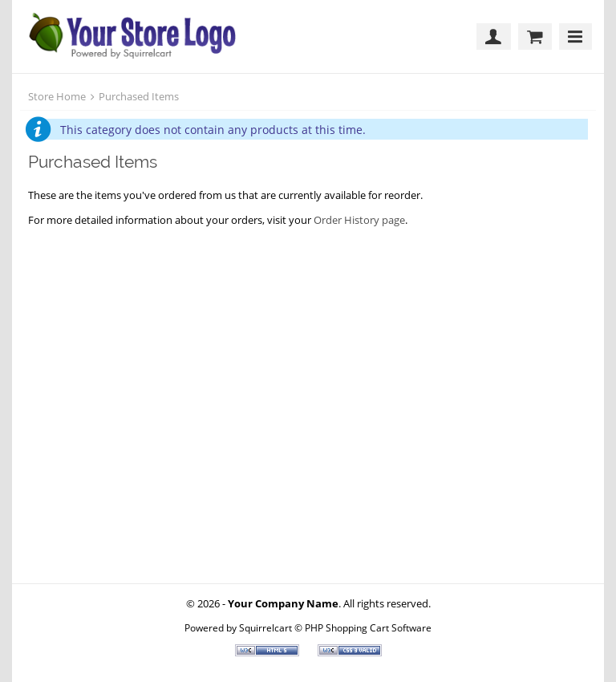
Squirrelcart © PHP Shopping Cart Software (335, 627)
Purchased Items (139, 96)
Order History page (359, 220)
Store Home (57, 96)
